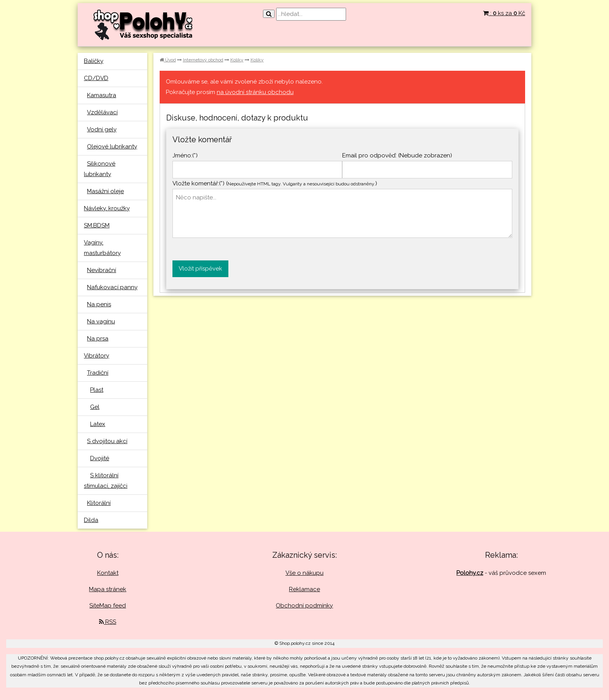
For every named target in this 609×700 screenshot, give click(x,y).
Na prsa (98, 339)
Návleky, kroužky (107, 208)
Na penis (99, 304)
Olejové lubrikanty (112, 147)
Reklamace (304, 589)
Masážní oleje (105, 191)
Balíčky (94, 61)
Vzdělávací (102, 112)
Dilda (91, 520)
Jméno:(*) (185, 155)
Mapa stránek (108, 589)
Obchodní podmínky (304, 606)
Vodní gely (102, 129)
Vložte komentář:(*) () (275, 183)
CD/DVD (96, 78)
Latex (98, 424)
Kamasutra (102, 95)
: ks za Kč (504, 13)
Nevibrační (102, 270)
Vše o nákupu (304, 573)
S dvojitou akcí (107, 441)
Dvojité (100, 458)
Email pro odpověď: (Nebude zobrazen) (397, 155)
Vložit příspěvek (200, 269)
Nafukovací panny (112, 287)
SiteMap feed (108, 606)
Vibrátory (97, 356)
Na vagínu (101, 321)
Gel (95, 407)
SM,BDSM (97, 225)
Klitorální (99, 503)
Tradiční (98, 373)
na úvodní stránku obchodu (255, 92)
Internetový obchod (203, 60)
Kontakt (108, 573)
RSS (108, 622)
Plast (97, 390)
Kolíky (237, 60)
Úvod (168, 60)
